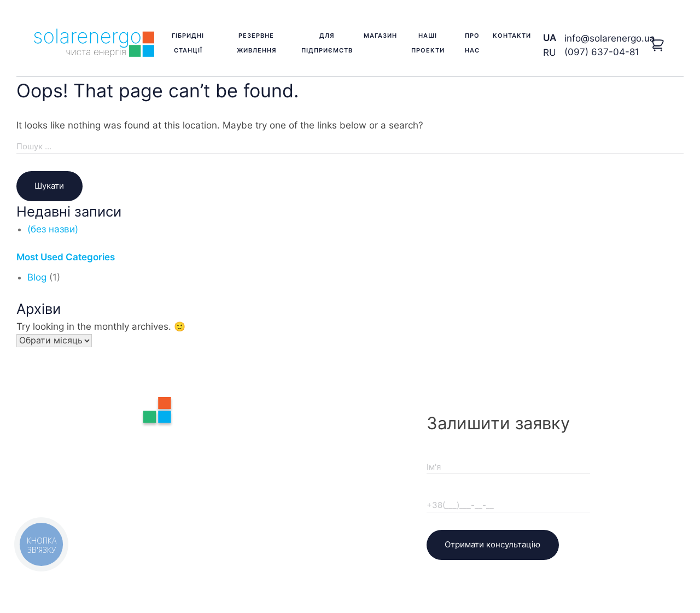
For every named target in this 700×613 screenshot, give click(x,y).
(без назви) (53, 229)
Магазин (380, 36)
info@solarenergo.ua (610, 38)
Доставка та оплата (314, 451)
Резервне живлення (256, 43)
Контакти (512, 36)
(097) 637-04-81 (602, 52)
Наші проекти (428, 43)
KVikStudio (388, 574)
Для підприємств (327, 43)
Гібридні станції (188, 43)
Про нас (472, 43)
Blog (37, 277)
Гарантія (290, 433)
